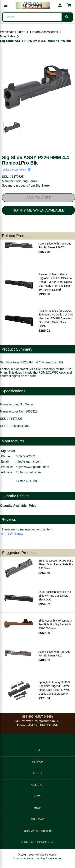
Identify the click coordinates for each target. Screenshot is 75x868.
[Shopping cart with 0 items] (69, 5)
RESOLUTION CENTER (37, 831)
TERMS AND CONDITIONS (37, 842)
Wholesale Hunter (12, 32)
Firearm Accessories (44, 32)
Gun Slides (7, 36)
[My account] (60, 5)
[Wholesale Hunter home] (33, 5)
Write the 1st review (17, 170)
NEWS (37, 796)
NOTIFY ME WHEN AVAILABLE (38, 210)
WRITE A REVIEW (12, 534)
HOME (37, 750)
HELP (38, 808)
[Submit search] (67, 17)
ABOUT (37, 773)
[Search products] (32, 17)
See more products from (26, 186)
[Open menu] (6, 5)
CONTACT (38, 785)
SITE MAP (37, 819)
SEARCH (37, 762)
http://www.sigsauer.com (33, 467)
